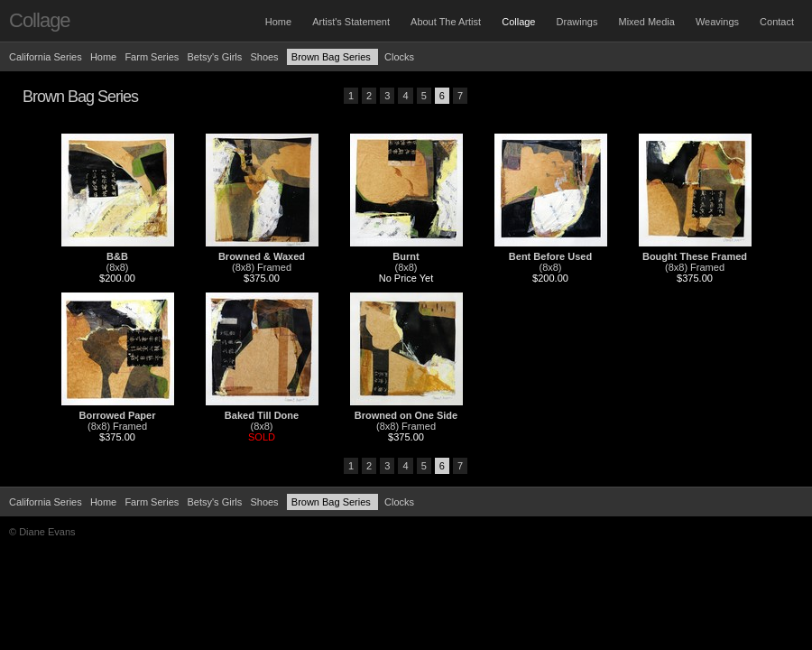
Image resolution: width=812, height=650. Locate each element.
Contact (777, 22)
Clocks (399, 57)
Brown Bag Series (332, 57)
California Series (46, 57)
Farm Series (152, 57)
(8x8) (117, 267)
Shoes (264, 57)
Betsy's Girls (214, 57)
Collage (518, 22)
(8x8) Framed (262, 267)
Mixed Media (646, 22)
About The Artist (446, 22)
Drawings (577, 22)
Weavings (717, 22)
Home (278, 22)
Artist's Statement (351, 22)
